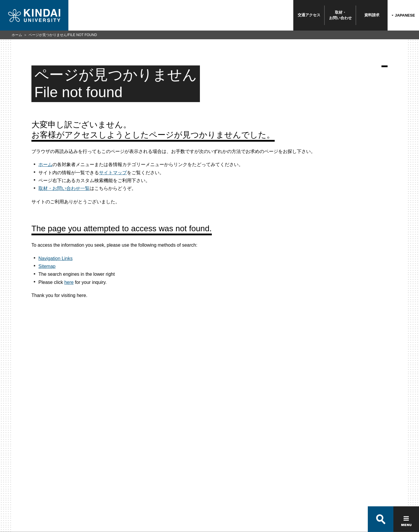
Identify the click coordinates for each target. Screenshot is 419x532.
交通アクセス (309, 15)
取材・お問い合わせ (340, 15)
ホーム (17, 35)
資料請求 (372, 15)
